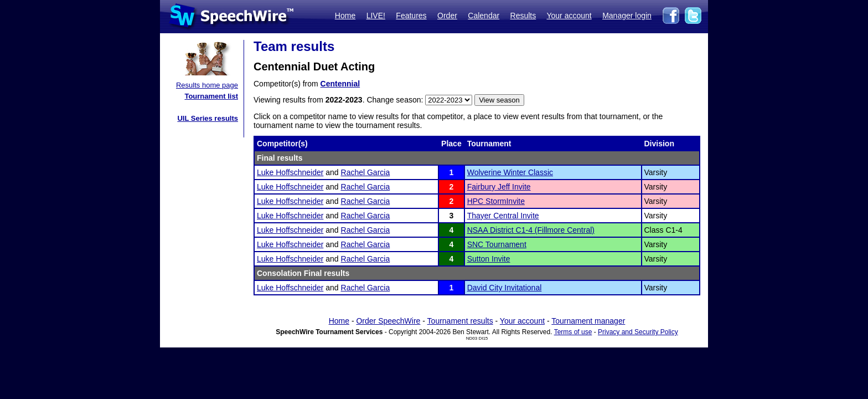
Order (447, 16)
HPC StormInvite (496, 201)
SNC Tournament (497, 244)
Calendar (484, 16)
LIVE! (376, 16)
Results (523, 16)
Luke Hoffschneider (290, 172)
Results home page (207, 85)
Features (411, 16)
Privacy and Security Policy (638, 332)
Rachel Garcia (366, 172)
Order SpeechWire (388, 321)
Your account (569, 16)
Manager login (627, 16)
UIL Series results (208, 118)
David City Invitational (505, 288)
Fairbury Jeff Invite (499, 187)
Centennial (340, 84)
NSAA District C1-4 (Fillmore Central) (531, 230)
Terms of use (573, 332)
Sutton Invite (489, 259)
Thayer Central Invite (503, 216)
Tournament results (460, 321)
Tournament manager (588, 321)
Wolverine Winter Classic (510, 172)
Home (345, 16)
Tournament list (211, 96)
